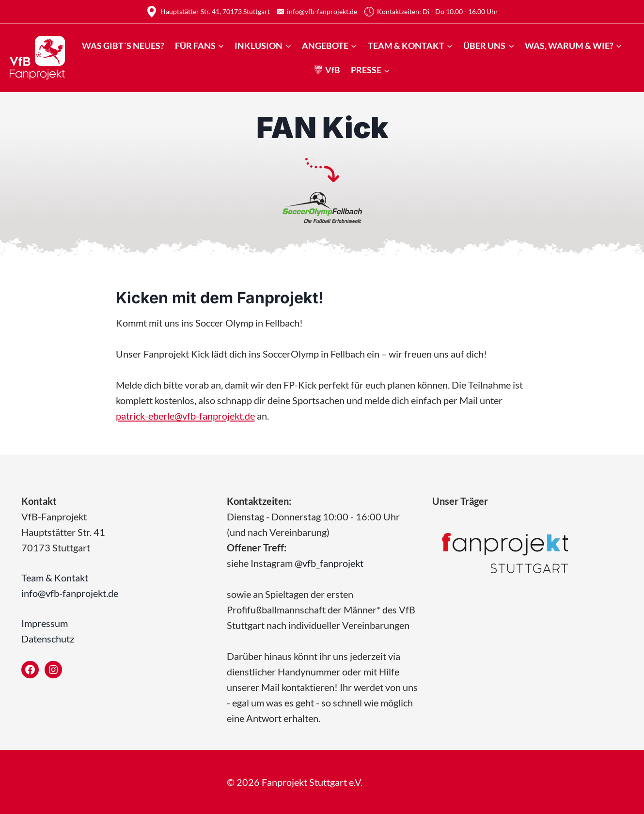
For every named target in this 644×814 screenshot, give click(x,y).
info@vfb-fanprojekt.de (70, 593)
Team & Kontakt (55, 578)
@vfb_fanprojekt (329, 563)
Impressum (45, 623)
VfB (327, 70)
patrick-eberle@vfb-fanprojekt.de (185, 416)
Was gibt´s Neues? (123, 46)
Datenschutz (48, 639)
